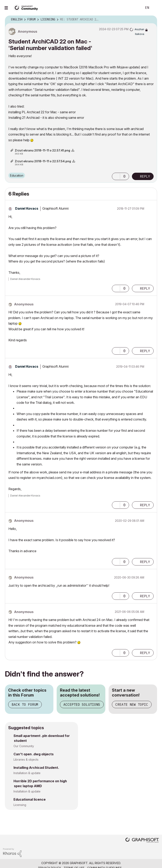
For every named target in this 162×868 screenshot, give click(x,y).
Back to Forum (25, 704)
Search (135, 8)
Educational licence (30, 799)
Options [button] (151, 20)
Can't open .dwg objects (34, 754)
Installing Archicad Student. (36, 768)
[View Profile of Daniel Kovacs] (27, 208)
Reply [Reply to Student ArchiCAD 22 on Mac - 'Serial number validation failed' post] (145, 176)
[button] (116, 176)
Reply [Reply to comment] (145, 288)
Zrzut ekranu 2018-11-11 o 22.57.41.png (42, 150)
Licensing (20, 805)
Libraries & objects (26, 759)
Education (17, 175)
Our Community (24, 746)
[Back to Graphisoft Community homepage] (27, 7)
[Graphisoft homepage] (142, 841)
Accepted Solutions (82, 704)
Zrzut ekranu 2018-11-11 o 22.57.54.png (43, 161)
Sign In (155, 8)
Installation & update (27, 773)
